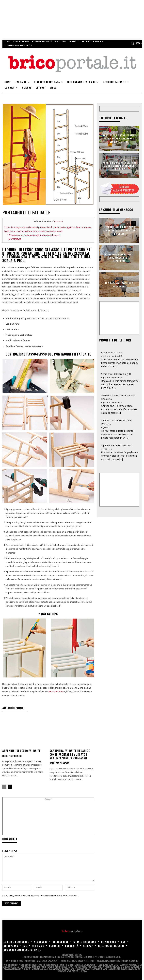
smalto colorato (56, 692)
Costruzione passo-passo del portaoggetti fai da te (34, 235)
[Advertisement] (60, 817)
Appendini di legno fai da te (21, 751)
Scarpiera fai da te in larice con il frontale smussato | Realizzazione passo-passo (70, 754)
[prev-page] (4, 787)
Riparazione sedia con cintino (117, 445)
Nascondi (58, 221)
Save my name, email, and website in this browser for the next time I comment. (42, 896)
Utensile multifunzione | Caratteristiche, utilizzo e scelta (119, 230)
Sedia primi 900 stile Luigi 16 (116, 374)
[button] (136, 43)
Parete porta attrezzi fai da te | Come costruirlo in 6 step (119, 166)
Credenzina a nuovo (112, 352)
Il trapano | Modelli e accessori (119, 285)
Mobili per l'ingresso (12, 756)
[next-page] (10, 787)
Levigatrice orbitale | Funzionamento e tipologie (119, 258)
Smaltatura (14, 239)
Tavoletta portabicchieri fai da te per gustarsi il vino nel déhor (119, 138)
